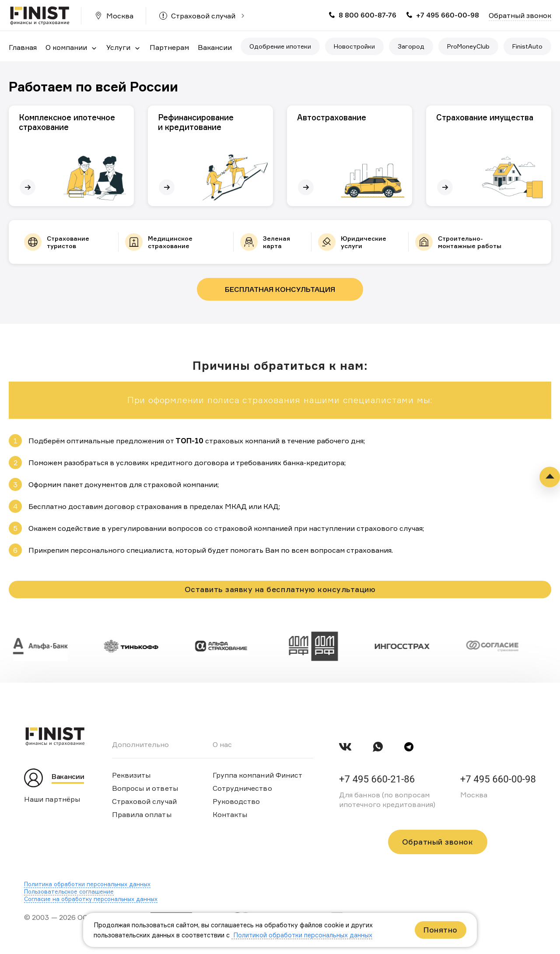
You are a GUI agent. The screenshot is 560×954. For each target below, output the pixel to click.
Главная (23, 47)
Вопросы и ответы (145, 788)
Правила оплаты (142, 814)
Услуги (118, 47)
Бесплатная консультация (280, 289)
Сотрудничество (242, 788)
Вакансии (215, 47)
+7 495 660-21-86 (377, 779)
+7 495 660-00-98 (448, 15)
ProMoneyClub (468, 46)
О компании (66, 47)
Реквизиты (131, 775)
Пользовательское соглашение (69, 891)
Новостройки (354, 46)
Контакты (230, 814)
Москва (120, 16)
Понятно (441, 930)
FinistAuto (527, 46)
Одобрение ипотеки (280, 46)
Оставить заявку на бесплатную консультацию (280, 589)
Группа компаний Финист (258, 775)
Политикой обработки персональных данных (302, 935)
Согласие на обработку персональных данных (91, 899)
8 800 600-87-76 (367, 15)
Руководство (236, 801)
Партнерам (169, 47)
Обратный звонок (520, 15)
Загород (411, 46)
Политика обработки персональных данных (87, 884)
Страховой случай (203, 16)
